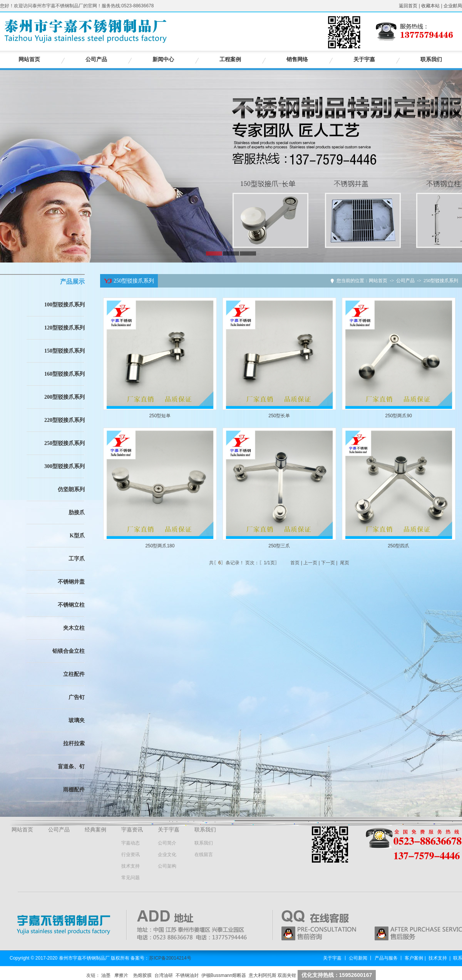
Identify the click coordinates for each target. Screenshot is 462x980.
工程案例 (230, 59)
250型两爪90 (398, 416)
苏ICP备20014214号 (170, 958)
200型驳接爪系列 (64, 397)
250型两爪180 (160, 546)
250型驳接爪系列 (64, 443)
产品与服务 (386, 958)
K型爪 (77, 536)
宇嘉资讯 (132, 830)
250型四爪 (398, 546)
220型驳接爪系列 (64, 420)
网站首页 (29, 59)
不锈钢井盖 (71, 582)
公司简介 (167, 843)
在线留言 (204, 855)
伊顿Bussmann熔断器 (224, 975)
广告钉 (77, 697)
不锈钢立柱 (71, 605)
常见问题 (131, 878)
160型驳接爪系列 (64, 374)
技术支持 (131, 866)
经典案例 (95, 830)
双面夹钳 (287, 975)
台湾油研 (164, 975)
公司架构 (167, 866)
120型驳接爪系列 (64, 328)
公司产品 (96, 59)
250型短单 (160, 416)
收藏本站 (430, 6)
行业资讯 (131, 855)
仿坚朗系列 (71, 489)
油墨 (106, 975)
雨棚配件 (74, 790)
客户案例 (414, 958)
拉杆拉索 (74, 743)
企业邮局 (453, 6)
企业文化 (167, 855)
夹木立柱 (74, 628)
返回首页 (408, 6)
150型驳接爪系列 (64, 351)
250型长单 (279, 416)
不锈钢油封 (187, 975)
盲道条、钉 (71, 767)
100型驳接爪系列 (64, 305)
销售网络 (297, 59)
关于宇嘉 (364, 59)
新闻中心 (163, 59)
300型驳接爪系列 (64, 466)
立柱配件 (74, 674)
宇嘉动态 (131, 843)
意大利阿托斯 (263, 975)
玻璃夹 (77, 720)
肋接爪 (77, 513)
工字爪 (77, 559)
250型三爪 (279, 546)
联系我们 (431, 59)
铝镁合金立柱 (69, 651)
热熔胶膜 (142, 975)
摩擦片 (121, 975)
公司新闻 (358, 958)
